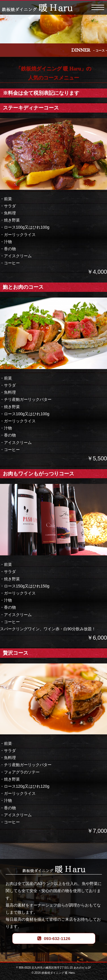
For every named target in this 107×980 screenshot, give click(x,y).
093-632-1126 (57, 938)
